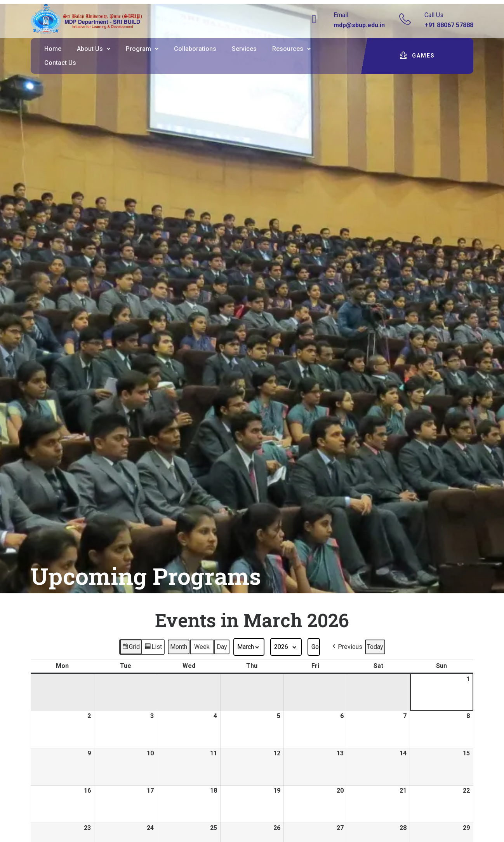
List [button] (153, 648)
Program (142, 49)
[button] (94, 49)
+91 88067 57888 (449, 25)
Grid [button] (131, 648)
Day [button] (222, 647)
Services (244, 49)
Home (53, 49)
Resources (291, 49)
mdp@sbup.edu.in (359, 25)
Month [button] (179, 647)
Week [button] (202, 647)
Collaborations (195, 49)
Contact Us (60, 63)
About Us (94, 49)
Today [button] (375, 647)
